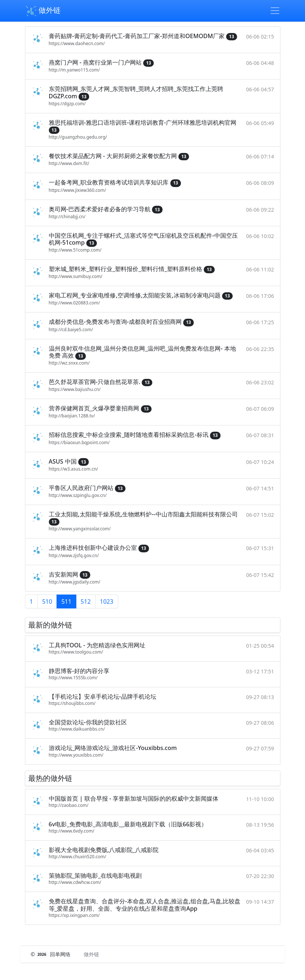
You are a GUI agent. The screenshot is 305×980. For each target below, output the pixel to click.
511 (66, 601)
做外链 (43, 11)
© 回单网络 (52, 954)
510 (47, 601)
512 (86, 601)
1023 (107, 601)
